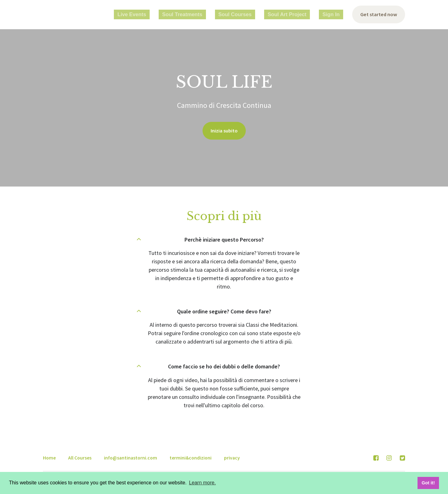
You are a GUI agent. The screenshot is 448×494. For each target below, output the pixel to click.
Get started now (377, 15)
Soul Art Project (297, 15)
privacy (232, 457)
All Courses (80, 457)
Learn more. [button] (202, 483)
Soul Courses (254, 15)
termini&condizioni (191, 457)
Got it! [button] (428, 483)
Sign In (332, 15)
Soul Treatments (211, 15)
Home (49, 457)
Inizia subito (224, 132)
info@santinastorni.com (131, 457)
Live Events (169, 15)
